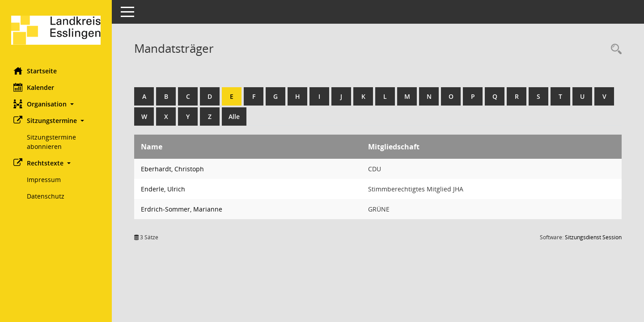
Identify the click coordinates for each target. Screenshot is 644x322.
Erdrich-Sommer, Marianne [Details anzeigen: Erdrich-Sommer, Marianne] (182, 209)
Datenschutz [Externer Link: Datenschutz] (46, 196)
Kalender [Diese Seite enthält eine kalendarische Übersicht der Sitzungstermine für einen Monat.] (34, 87)
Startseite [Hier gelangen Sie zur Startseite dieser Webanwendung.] (35, 71)
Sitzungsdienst (593, 237)
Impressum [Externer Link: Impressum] (44, 180)
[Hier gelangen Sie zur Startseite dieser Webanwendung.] (56, 30)
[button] (56, 104)
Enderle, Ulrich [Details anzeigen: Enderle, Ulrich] (163, 189)
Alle (234, 117)
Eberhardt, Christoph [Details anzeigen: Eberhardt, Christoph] (172, 169)
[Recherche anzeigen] (614, 49)
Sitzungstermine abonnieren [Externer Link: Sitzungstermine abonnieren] (51, 142)
